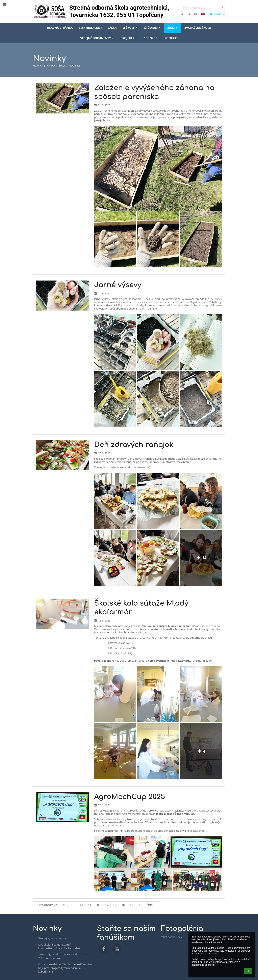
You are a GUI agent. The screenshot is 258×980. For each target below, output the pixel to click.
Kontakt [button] (171, 38)
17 (115, 905)
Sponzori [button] (151, 38)
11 (64, 905)
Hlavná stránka (44, 65)
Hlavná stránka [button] (60, 28)
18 (123, 905)
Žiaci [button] (173, 28)
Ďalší (151, 905)
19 (132, 905)
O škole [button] (131, 28)
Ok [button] (248, 971)
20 (140, 905)
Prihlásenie (217, 14)
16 (106, 905)
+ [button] (183, 14)
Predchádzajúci (47, 905)
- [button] (190, 14)
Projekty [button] (129, 38)
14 (89, 905)
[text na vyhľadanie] (203, 8)
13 (81, 905)
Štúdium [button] (153, 28)
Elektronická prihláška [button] (98, 28)
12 (73, 905)
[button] (203, 14)
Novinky (74, 65)
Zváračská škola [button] (198, 28)
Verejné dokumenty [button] (97, 38)
